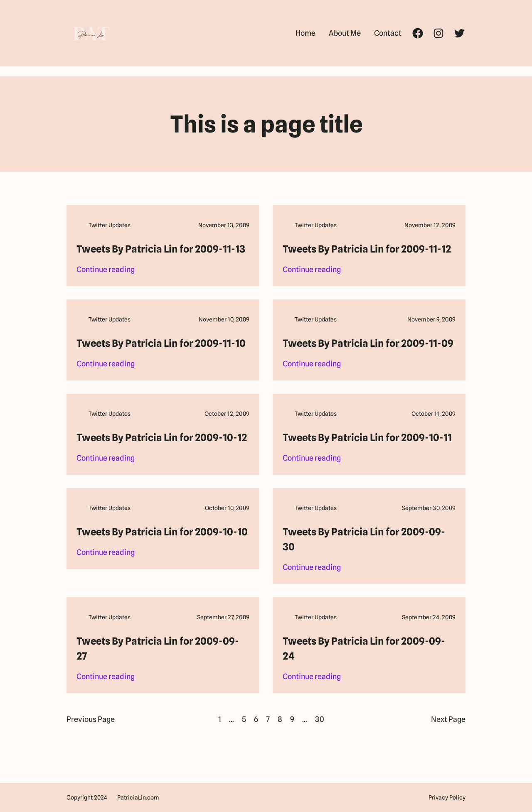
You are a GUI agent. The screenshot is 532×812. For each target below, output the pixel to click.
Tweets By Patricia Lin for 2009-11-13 (161, 249)
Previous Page (91, 719)
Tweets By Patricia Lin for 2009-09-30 (364, 539)
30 (320, 719)
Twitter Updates (110, 225)
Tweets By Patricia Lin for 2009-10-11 (367, 438)
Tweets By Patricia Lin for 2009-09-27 (158, 649)
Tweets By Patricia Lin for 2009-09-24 (364, 649)
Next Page (448, 719)
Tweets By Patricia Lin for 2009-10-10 (162, 532)
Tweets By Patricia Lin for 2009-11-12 (367, 249)
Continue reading (106, 270)
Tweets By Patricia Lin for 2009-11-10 (161, 343)
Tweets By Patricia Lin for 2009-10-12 (162, 438)
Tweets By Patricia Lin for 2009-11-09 (368, 343)
